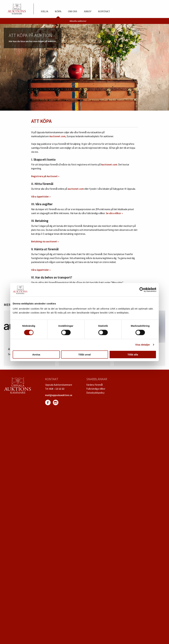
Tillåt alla (133, 355)
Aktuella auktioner (78, 21)
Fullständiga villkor (96, 389)
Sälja (45, 11)
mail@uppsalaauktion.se (59, 395)
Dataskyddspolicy (95, 393)
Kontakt (104, 11)
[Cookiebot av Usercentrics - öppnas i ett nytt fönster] (142, 290)
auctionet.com (76, 189)
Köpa (58, 11)
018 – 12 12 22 (57, 389)
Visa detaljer (143, 345)
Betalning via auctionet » (45, 241)
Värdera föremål (94, 385)
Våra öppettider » (41, 197)
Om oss (73, 11)
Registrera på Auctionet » (45, 176)
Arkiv (88, 11)
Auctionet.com (57, 136)
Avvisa (36, 355)
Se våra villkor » (114, 213)
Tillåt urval (85, 355)
